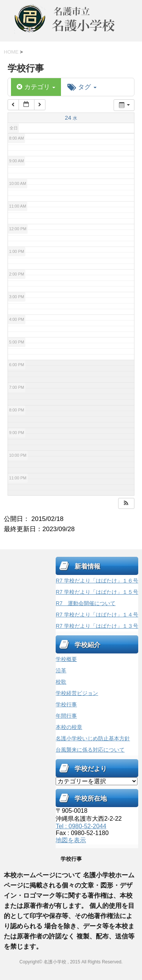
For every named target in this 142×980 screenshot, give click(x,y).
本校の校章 (69, 727)
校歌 (61, 682)
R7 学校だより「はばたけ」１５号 (97, 592)
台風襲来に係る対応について (90, 750)
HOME (11, 52)
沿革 (61, 670)
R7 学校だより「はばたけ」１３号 (97, 626)
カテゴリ (36, 87)
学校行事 (66, 704)
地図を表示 (71, 840)
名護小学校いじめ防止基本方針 (93, 738)
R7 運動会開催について (86, 603)
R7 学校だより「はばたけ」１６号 (97, 581)
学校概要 (66, 659)
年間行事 (66, 716)
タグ (82, 87)
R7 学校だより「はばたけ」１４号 (97, 615)
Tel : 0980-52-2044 (81, 826)
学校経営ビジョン (77, 693)
